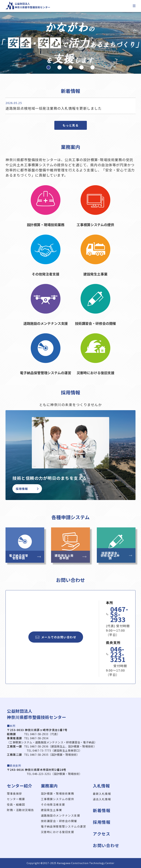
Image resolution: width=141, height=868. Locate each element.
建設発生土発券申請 (71, 557)
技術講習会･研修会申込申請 (116, 555)
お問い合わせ (106, 845)
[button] (48, 67)
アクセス (102, 834)
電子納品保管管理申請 (25, 557)
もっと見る (71, 125)
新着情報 (102, 810)
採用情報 (27, 489)
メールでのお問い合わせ (56, 637)
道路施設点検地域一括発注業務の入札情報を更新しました (54, 108)
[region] (70, 43)
